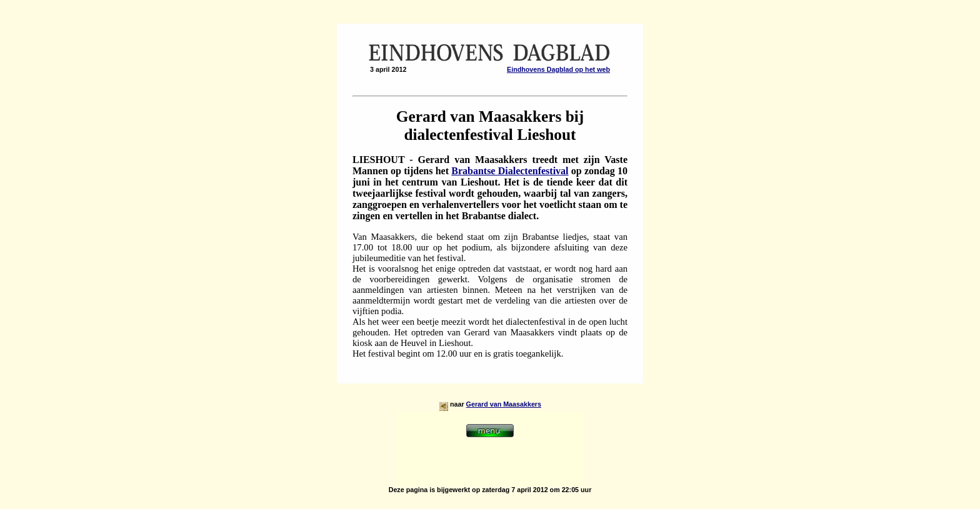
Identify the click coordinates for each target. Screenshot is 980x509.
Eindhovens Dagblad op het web (558, 69)
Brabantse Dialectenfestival (510, 171)
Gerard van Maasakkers (504, 404)
